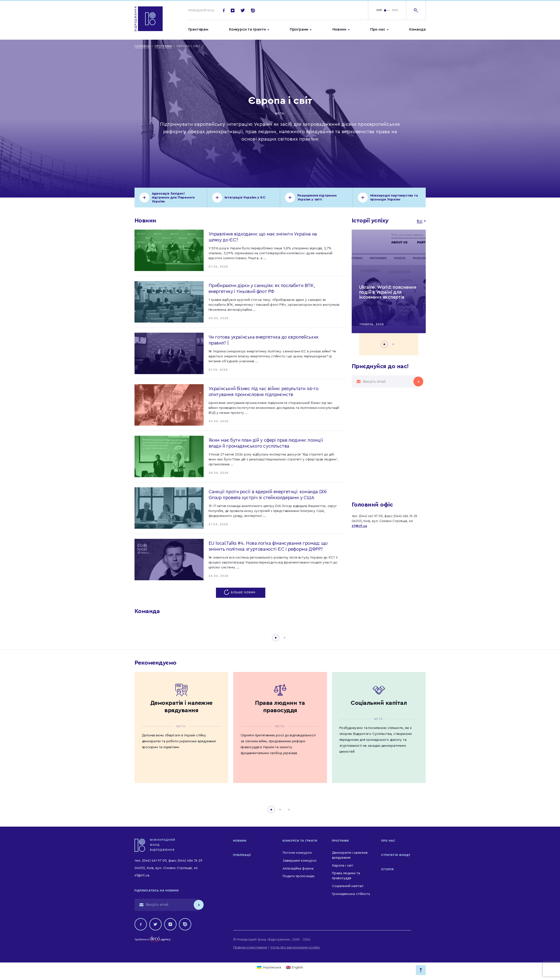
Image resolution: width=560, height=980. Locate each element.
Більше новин (241, 592)
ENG (395, 10)
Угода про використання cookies (295, 947)
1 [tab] (384, 344)
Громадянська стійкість (351, 894)
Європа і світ (343, 866)
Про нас (378, 29)
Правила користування (250, 947)
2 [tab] (393, 344)
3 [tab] (289, 810)
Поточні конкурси (297, 853)
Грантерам (198, 29)
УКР (379, 10)
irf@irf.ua (359, 526)
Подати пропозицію (299, 876)
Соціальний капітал (348, 886)
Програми (299, 29)
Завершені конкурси (299, 861)
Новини (339, 29)
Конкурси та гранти (247, 29)
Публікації (242, 855)
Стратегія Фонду (396, 855)
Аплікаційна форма (298, 869)
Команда (417, 29)
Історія (388, 869)
